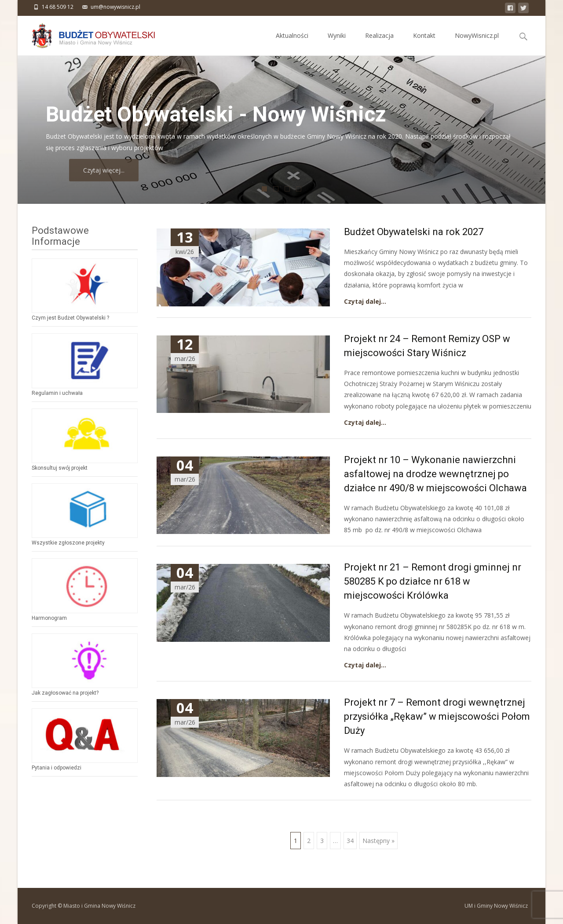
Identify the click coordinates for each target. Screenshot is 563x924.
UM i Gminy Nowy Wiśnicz (496, 906)
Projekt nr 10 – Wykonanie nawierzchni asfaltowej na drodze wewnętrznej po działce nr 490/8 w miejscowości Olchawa (435, 474)
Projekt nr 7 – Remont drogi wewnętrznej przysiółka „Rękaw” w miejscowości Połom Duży (437, 716)
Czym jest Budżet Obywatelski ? (70, 318)
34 (350, 841)
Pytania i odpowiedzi (57, 768)
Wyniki (337, 43)
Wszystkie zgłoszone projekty (68, 543)
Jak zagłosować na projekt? (65, 693)
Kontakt (424, 43)
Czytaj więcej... (130, 170)
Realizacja (379, 43)
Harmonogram (49, 618)
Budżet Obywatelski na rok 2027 (414, 232)
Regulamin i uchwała (57, 393)
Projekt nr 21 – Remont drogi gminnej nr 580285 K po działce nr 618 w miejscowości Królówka (433, 581)
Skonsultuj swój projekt (60, 468)
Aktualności (292, 43)
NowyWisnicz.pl (477, 43)
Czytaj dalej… (365, 301)
